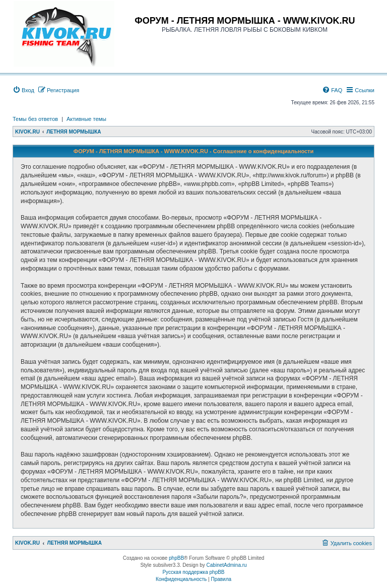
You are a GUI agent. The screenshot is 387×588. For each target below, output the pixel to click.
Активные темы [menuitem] (86, 119)
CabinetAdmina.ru (227, 565)
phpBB (176, 558)
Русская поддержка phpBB (193, 572)
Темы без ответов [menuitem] (35, 119)
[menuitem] (23, 90)
